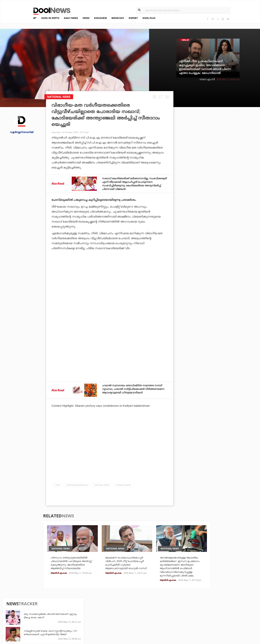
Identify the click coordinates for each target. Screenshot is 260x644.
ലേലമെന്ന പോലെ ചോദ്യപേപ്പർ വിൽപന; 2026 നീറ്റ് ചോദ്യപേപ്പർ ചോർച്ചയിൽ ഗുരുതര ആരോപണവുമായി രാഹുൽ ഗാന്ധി (127, 567)
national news (102, 486)
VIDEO (86, 18)
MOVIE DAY (118, 18)
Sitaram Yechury (123, 486)
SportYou (113, 617)
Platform (154, 608)
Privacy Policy (35, 613)
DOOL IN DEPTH (50, 18)
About (29, 604)
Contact (31, 622)
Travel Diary (115, 608)
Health (71, 617)
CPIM (58, 486)
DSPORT (133, 18)
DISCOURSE (100, 18)
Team (28, 608)
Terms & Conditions (39, 618)
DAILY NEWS (71, 18)
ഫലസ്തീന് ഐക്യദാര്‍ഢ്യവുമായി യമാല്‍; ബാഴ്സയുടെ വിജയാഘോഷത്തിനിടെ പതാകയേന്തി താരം (224, 204)
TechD (70, 608)
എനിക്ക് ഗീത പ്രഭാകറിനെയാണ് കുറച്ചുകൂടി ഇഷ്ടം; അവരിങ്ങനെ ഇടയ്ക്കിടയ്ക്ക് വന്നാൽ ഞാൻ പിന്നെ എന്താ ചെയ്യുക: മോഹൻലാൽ (205, 67)
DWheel (71, 612)
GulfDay (113, 622)
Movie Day (154, 612)
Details (71, 622)
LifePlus (113, 612)
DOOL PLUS (149, 18)
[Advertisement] (110, 288)
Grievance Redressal (40, 627)
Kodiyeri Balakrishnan (77, 486)
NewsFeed (154, 617)
